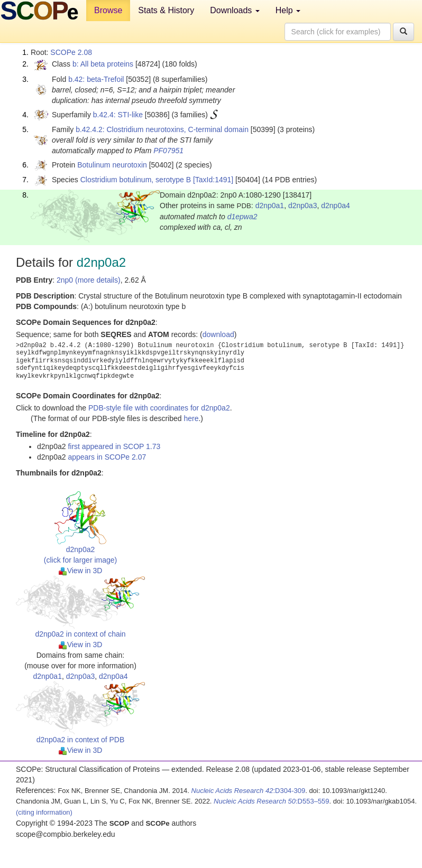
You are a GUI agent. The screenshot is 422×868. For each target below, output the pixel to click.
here (191, 418)
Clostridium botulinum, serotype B (136, 180)
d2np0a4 (336, 206)
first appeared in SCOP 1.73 (114, 446)
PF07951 (168, 151)
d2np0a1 (270, 206)
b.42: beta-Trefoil (96, 79)
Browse (108, 10)
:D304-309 (249, 791)
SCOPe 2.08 (71, 52)
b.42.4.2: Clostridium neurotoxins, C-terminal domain (162, 129)
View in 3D (81, 571)
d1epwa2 (242, 217)
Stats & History (166, 10)
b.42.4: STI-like (118, 115)
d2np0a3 (303, 206)
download (218, 334)
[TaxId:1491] (213, 180)
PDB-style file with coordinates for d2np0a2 (159, 408)
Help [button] (288, 10)
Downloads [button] (235, 10)
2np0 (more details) (89, 280)
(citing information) (44, 812)
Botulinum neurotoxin (112, 165)
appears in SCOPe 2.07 (107, 457)
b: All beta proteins (103, 64)
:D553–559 (272, 801)
